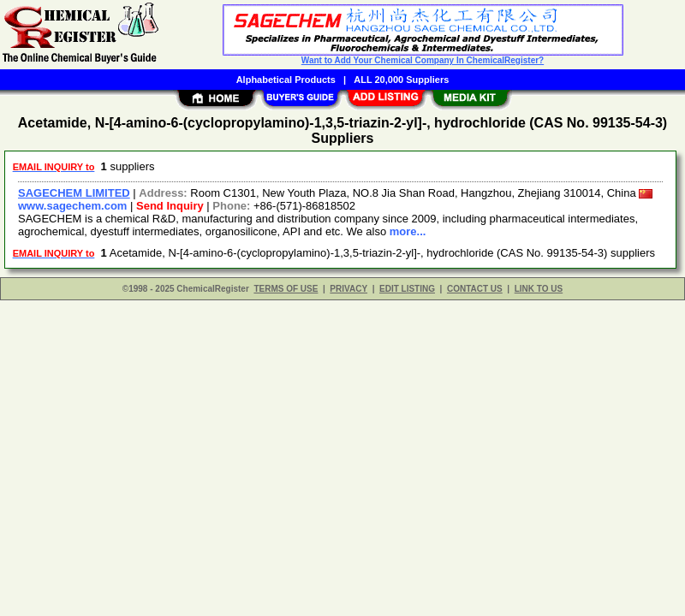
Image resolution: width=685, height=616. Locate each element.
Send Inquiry (170, 206)
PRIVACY (348, 289)
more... (408, 231)
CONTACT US (475, 289)
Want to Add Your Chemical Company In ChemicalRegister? (423, 60)
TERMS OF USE (286, 289)
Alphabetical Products (286, 80)
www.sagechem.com (72, 206)
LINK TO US (539, 289)
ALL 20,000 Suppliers (401, 80)
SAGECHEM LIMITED (74, 193)
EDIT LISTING (407, 289)
